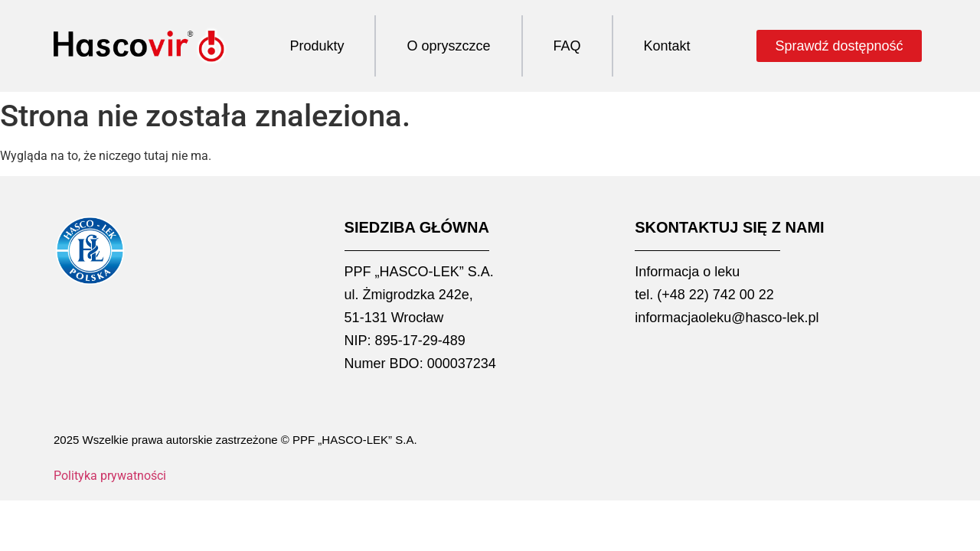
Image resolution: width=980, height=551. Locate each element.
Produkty (317, 46)
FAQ (567, 46)
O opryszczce (448, 46)
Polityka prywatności (110, 476)
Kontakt (667, 46)
